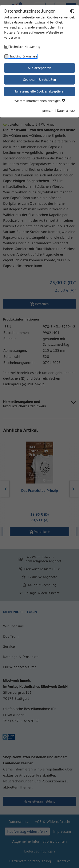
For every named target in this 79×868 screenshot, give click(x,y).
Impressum (46, 111)
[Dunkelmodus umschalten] (72, 12)
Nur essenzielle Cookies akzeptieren (39, 91)
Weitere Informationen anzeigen (39, 101)
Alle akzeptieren (39, 68)
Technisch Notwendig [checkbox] (25, 47)
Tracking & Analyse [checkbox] (23, 56)
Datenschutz (66, 111)
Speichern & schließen (40, 80)
